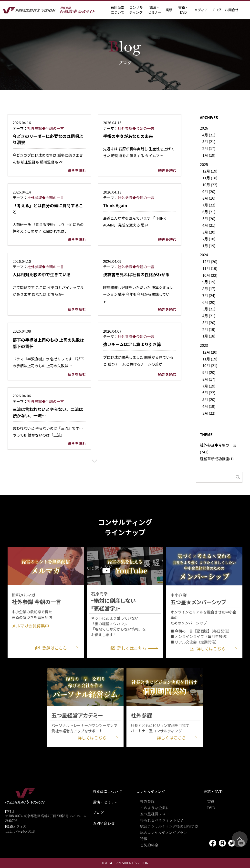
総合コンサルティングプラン (163, 832)
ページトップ (240, 839)
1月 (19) (209, 155)
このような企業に (155, 808)
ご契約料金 (149, 845)
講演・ (155, 10)
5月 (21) (209, 309)
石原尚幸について (107, 791)
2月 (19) (209, 329)
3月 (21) (209, 141)
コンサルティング (151, 791)
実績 (169, 10)
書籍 (211, 801)
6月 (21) (209, 212)
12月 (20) (210, 261)
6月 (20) (209, 302)
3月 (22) (209, 413)
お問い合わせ (104, 823)
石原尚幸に (117, 10)
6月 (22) (209, 393)
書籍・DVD (183, 10)
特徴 (144, 839)
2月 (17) (209, 148)
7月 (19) (209, 386)
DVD (211, 808)
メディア (201, 10)
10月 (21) (210, 365)
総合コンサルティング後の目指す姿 (169, 826)
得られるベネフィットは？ (162, 820)
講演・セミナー (106, 802)
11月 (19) (210, 268)
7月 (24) (209, 295)
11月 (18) (210, 178)
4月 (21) (209, 135)
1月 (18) (209, 336)
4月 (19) (209, 406)
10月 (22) (210, 185)
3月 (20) (209, 232)
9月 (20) (209, 191)
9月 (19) (209, 282)
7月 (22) (209, 205)
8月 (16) (209, 198)
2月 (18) (209, 239)
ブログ (216, 10)
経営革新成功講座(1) (217, 459)
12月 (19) (210, 171)
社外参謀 (147, 801)
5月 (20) (209, 219)
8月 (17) (209, 289)
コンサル (136, 10)
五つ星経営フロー (155, 814)
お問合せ (232, 10)
